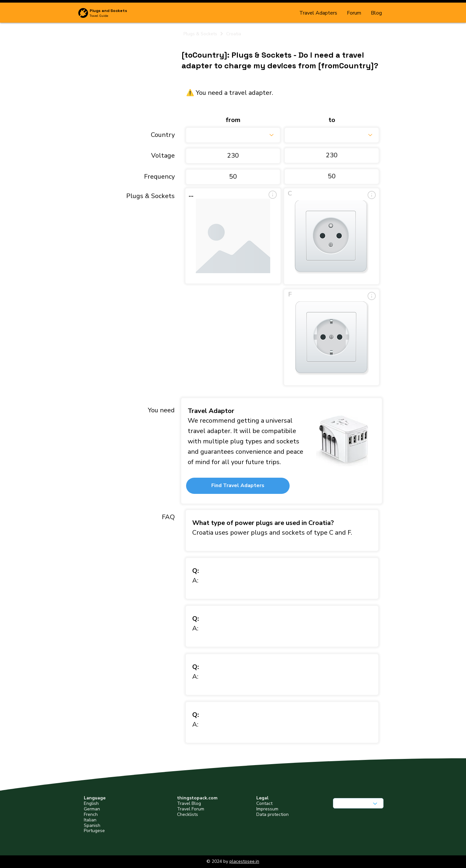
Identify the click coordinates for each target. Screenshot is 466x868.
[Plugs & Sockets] (203, 34)
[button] (238, 486)
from (233, 120)
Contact (264, 803)
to (332, 120)
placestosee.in (244, 861)
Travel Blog (189, 803)
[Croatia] (302, 34)
